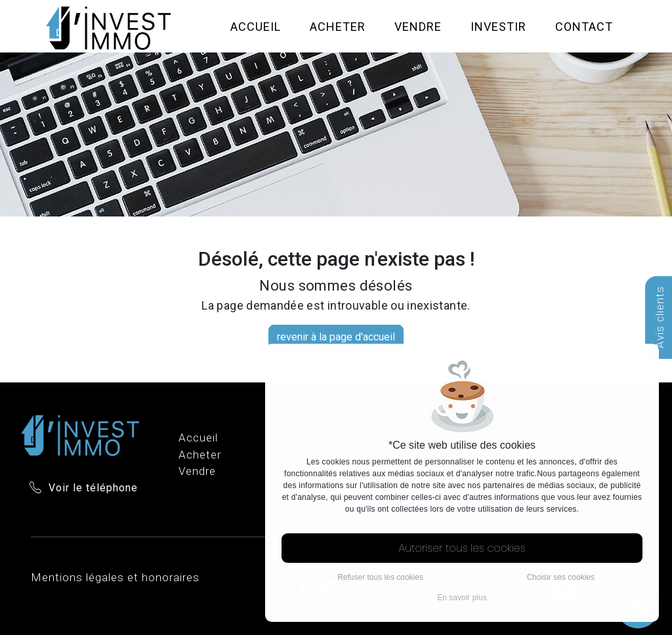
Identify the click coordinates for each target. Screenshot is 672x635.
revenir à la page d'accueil (336, 337)
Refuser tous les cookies (380, 577)
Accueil (256, 27)
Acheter (338, 27)
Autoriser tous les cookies (462, 548)
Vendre (418, 27)
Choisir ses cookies (561, 577)
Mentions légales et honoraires (115, 577)
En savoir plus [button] (462, 598)
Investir (498, 27)
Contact (584, 27)
